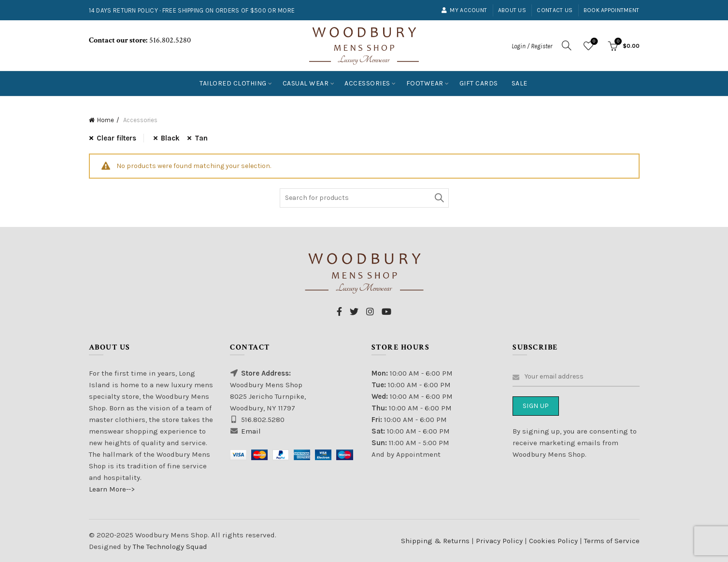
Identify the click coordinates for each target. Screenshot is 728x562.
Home (106, 120)
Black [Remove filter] (170, 138)
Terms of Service (612, 541)
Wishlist (593, 42)
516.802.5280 (169, 40)
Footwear (425, 83)
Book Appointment (612, 10)
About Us (512, 10)
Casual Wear (306, 83)
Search (439, 198)
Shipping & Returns (435, 541)
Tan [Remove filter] (201, 138)
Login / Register (532, 46)
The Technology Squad (169, 547)
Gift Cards (479, 83)
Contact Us (555, 10)
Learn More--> (112, 489)
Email (251, 431)
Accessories (367, 83)
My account (464, 10)
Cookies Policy (554, 541)
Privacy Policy (500, 541)
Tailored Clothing (233, 83)
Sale (520, 83)
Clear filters (116, 138)
